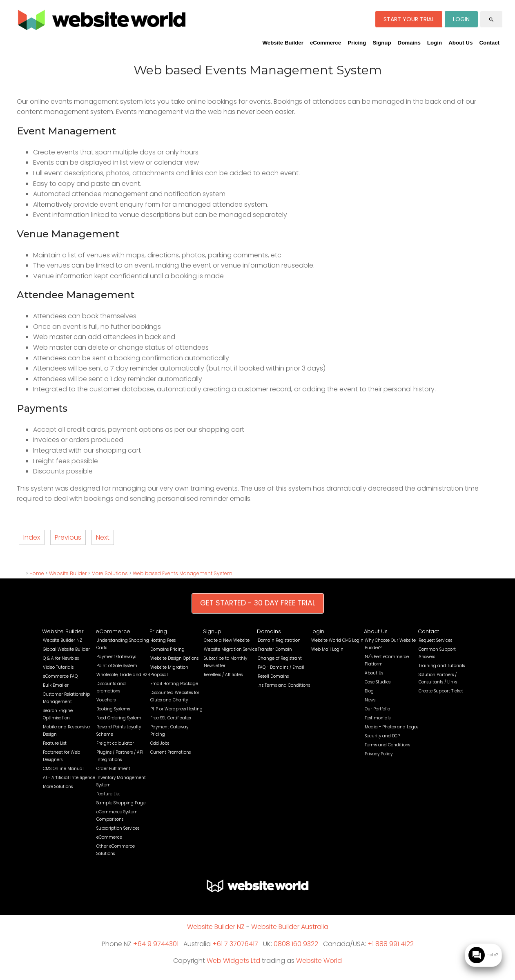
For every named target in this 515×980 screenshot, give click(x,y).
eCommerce (325, 43)
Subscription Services (118, 828)
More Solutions (110, 573)
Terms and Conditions (387, 745)
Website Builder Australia (290, 927)
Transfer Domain (275, 649)
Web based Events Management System (183, 573)
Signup (382, 43)
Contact (489, 43)
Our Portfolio (377, 709)
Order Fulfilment (113, 769)
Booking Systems (113, 709)
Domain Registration (279, 640)
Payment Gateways (116, 657)
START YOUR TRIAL (409, 19)
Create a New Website (227, 640)
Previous (68, 537)
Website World (319, 961)
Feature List (55, 743)
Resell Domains (273, 676)
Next (103, 537)
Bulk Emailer (56, 685)
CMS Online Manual (63, 769)
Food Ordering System (119, 718)
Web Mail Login (327, 649)
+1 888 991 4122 (391, 944)
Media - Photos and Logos (391, 727)
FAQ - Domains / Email (281, 667)
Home (37, 573)
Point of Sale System (117, 666)
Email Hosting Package (174, 684)
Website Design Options (174, 658)
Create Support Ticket (441, 691)
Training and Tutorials (442, 666)
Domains (409, 43)
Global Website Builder (66, 649)
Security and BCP (382, 736)
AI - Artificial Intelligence (69, 778)
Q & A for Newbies (61, 658)
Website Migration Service (231, 649)
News (370, 700)
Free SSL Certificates (171, 718)
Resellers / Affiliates (223, 675)
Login (435, 43)
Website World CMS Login (337, 640)
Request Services (435, 640)
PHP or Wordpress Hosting (176, 709)
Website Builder (283, 43)
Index (32, 537)
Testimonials (378, 718)
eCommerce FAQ (60, 676)
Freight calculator (115, 743)
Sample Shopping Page (121, 803)
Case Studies (378, 682)
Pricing (357, 43)
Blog (369, 691)
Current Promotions (171, 752)
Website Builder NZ (62, 640)
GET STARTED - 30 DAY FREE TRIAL (258, 603)
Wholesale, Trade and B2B (123, 675)
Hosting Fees (163, 640)
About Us (460, 43)
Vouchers (106, 700)
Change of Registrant (280, 658)
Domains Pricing (167, 649)
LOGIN (461, 19)
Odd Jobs (160, 743)
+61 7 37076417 (235, 944)
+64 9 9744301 (156, 944)
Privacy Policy (379, 754)
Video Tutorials (58, 667)
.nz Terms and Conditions (284, 685)
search (491, 20)
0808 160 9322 (296, 944)
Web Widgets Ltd (233, 961)
